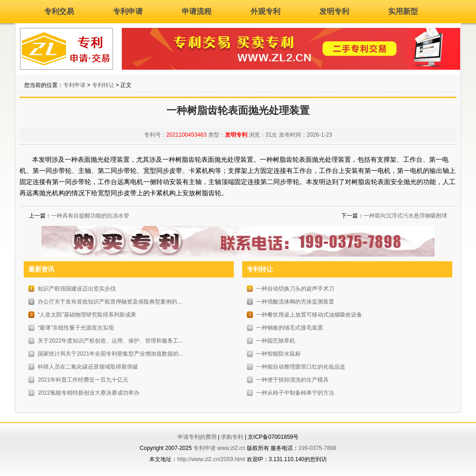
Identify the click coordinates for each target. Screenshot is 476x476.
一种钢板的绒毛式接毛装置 (290, 328)
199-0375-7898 (317, 448)
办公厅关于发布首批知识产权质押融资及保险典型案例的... (110, 302)
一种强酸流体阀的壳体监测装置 (295, 302)
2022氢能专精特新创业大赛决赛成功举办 (89, 393)
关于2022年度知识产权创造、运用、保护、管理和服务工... (110, 341)
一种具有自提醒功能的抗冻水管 (90, 216)
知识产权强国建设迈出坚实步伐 (77, 289)
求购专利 (232, 437)
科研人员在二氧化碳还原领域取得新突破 (88, 367)
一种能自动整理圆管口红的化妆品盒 (301, 367)
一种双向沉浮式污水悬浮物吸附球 (405, 216)
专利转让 (103, 85)
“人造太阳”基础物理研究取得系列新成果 (87, 315)
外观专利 (265, 11)
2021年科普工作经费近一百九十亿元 (83, 380)
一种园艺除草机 (276, 341)
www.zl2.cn (231, 448)
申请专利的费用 (197, 437)
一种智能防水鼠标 (278, 354)
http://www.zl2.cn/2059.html (211, 459)
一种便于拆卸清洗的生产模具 (292, 380)
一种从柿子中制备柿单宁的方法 (295, 393)
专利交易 (59, 11)
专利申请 (128, 11)
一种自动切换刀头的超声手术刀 (295, 289)
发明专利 (334, 11)
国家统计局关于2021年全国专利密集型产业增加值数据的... (110, 354)
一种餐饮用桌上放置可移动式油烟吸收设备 (309, 315)
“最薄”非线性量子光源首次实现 (76, 328)
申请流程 (197, 11)
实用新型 (403, 11)
